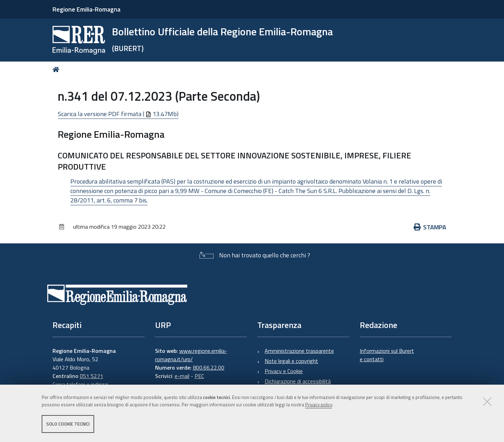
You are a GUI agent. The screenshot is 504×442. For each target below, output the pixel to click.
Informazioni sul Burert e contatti (387, 355)
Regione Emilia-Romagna (86, 9)
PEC (199, 376)
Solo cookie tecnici (68, 424)
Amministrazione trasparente (299, 351)
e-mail (182, 376)
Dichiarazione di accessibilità (298, 381)
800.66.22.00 (209, 368)
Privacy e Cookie (284, 371)
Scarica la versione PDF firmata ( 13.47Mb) (118, 114)
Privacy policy (319, 405)
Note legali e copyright (291, 361)
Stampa (430, 227)
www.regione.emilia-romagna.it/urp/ (191, 355)
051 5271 (92, 376)
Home (57, 69)
